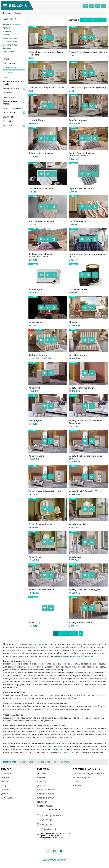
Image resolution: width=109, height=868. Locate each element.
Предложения (43, 762)
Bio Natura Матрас (78, 355)
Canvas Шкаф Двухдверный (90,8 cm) (88, 52)
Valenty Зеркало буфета (40, 524)
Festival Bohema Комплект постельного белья (82, 154)
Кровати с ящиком (10, 38)
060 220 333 (44, 820)
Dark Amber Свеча (78, 289)
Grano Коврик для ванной (41, 221)
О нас (22, 762)
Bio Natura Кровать (38, 355)
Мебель (5, 778)
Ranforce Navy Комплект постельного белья (88, 255)
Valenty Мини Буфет (79, 524)
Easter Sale (7, 798)
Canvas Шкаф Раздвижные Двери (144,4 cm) (46, 54)
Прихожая (7, 48)
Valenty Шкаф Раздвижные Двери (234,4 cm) (86, 457)
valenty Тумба (35, 421)
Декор (5, 794)
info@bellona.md (46, 829)
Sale (55, 762)
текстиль (53, 746)
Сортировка (74, 20)
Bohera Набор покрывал (41, 153)
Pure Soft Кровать (78, 120)
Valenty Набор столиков (81, 623)
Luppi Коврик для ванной (82, 189)
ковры (63, 746)
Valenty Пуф (34, 388)
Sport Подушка (36, 289)
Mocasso (74, 322)
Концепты (6, 773)
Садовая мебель (10, 52)
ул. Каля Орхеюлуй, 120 (50, 815)
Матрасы (6, 782)
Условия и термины (83, 778)
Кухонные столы (10, 41)
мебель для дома (38, 644)
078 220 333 (44, 825)
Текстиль (6, 790)
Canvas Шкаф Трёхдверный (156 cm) (87, 88)
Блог (31, 762)
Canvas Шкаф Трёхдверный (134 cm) (47, 88)
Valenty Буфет (35, 557)
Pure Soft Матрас (37, 120)
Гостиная (42, 773)
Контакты (66, 762)
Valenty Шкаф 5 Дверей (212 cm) (45, 491)
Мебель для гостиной (12, 24)
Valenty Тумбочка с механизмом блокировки (85, 422)
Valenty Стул (75, 557)
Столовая (7, 31)
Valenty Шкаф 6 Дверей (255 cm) (85, 491)
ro (103, 6)
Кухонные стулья (10, 45)
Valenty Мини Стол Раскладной (85, 590)
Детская (6, 35)
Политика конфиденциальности (89, 773)
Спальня (6, 28)
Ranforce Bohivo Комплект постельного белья (42, 255)
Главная (7, 13)
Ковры (5, 786)
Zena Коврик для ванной (41, 189)
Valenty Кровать (36, 456)
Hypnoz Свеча (35, 322)
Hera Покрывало (77, 221)
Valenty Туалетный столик (82, 388)
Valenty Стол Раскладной (41, 590)
